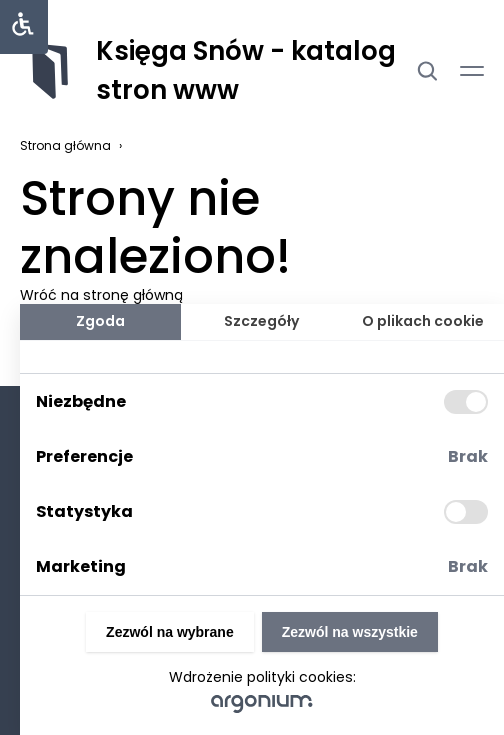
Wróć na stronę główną (101, 295)
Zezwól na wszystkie (350, 632)
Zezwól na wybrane (170, 632)
